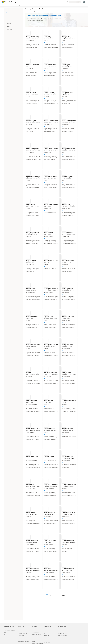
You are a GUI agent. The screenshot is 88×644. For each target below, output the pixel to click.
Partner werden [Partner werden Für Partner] (34, 629)
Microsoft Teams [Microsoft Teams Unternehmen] (47, 642)
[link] (33, 43)
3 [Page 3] (53, 596)
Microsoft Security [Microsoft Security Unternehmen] (47, 631)
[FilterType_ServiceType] (6, 26)
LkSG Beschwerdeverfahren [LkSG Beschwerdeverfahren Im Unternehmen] (63, 640)
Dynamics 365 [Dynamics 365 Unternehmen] (46, 636)
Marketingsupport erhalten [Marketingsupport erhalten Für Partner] (36, 634)
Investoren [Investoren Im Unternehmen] (60, 638)
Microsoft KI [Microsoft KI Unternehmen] (46, 629)
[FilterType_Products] (6, 20)
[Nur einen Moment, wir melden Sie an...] (84, 2)
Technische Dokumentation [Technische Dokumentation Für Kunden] (23, 633)
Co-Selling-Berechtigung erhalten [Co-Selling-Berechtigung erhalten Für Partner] (37, 643)
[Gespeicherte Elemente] (65, 2)
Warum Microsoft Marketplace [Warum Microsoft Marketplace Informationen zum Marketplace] (10, 630)
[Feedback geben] (59, 2)
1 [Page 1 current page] (47, 596)
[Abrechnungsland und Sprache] (75, 2)
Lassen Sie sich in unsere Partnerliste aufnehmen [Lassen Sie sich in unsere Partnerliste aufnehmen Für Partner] (36, 632)
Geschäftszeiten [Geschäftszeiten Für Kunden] (21, 629)
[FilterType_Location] (6, 17)
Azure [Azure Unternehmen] (45, 633)
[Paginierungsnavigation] (57, 597)
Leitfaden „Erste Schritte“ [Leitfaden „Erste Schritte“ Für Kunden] (23, 631)
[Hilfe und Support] (62, 2)
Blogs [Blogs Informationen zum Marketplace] (5, 632)
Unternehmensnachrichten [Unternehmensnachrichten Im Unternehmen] (63, 633)
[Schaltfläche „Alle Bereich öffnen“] (4, 5)
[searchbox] (15, 13)
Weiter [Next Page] (63, 596)
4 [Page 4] (56, 596)
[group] (27, 43)
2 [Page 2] (50, 596)
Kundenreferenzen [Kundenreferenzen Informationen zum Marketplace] (8, 635)
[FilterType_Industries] (6, 23)
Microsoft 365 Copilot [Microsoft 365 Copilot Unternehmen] (48, 640)
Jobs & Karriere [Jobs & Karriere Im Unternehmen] (61, 629)
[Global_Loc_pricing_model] (6, 29)
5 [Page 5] (59, 596)
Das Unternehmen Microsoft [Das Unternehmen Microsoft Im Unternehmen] (63, 631)
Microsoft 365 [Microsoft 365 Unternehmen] (46, 638)
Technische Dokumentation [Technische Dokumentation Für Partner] (36, 637)
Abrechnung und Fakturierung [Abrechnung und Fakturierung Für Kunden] (23, 641)
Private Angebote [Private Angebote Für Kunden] (21, 636)
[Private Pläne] (68, 2)
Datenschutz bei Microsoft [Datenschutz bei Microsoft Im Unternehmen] (63, 636)
